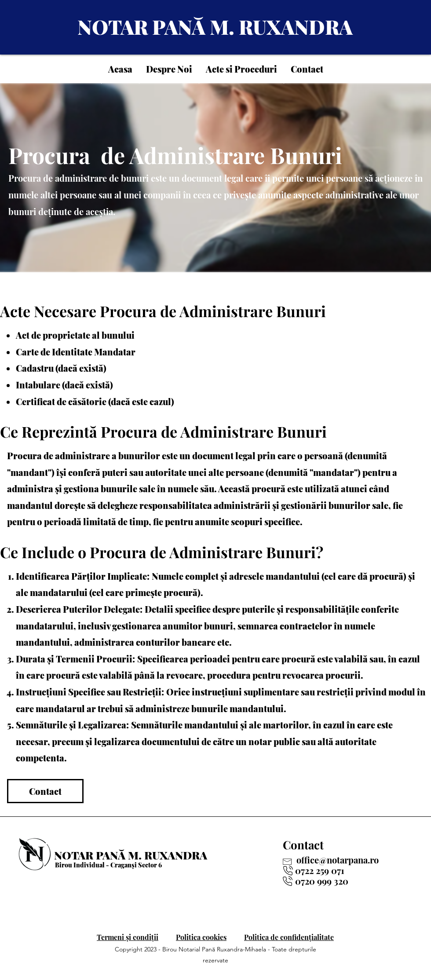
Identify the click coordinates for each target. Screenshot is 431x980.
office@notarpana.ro (338, 860)
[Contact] (45, 791)
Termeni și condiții (128, 937)
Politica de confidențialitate (289, 937)
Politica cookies (201, 937)
